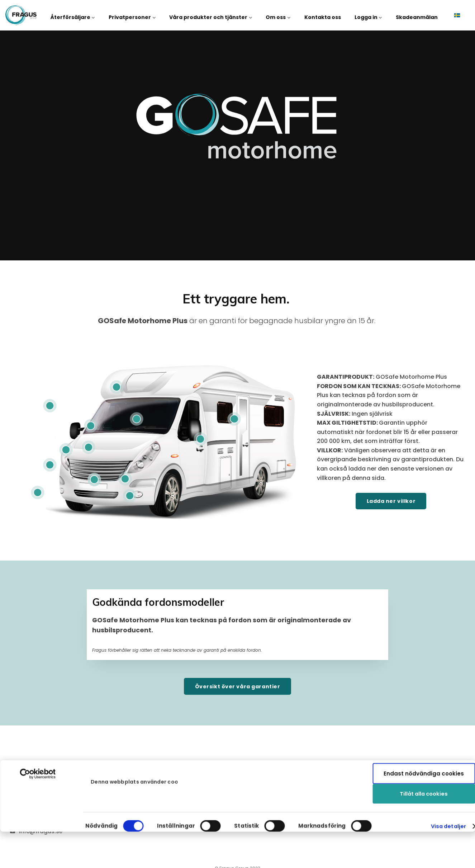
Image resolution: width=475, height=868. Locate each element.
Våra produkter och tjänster (224, 15)
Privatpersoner (148, 15)
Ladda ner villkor (391, 501)
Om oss (288, 15)
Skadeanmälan (418, 15)
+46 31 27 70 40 (41, 817)
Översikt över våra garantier (237, 687)
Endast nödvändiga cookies (424, 758)
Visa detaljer (447, 791)
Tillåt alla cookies (424, 734)
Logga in (373, 15)
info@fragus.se (41, 832)
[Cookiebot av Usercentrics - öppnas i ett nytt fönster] (38, 741)
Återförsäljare (92, 15)
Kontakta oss (330, 15)
